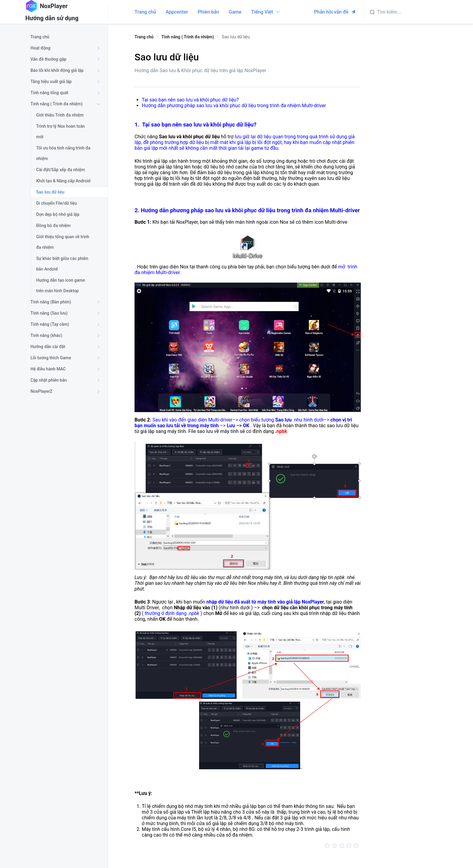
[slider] (248, 846)
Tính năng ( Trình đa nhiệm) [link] (188, 37)
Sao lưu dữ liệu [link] (236, 37)
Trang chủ (145, 12)
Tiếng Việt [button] (266, 12)
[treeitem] (67, 37)
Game (235, 12)
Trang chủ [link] (144, 37)
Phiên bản (208, 12)
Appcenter (177, 12)
